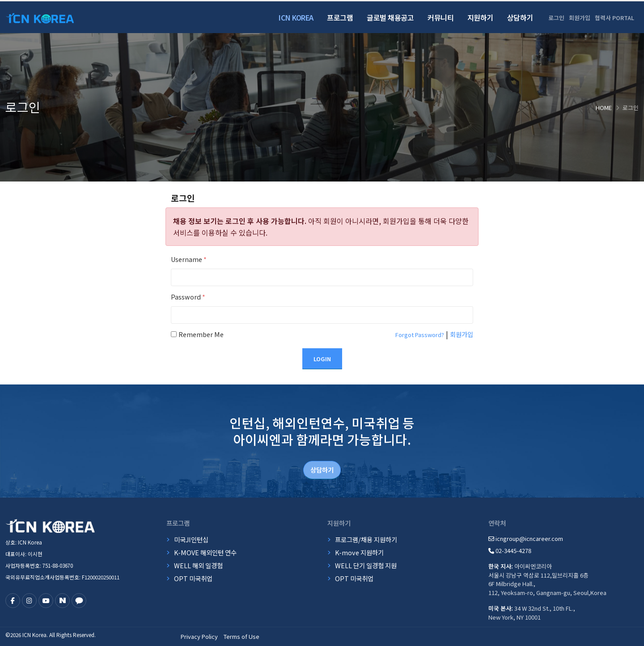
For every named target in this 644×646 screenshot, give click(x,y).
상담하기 (520, 17)
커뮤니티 (441, 17)
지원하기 (480, 17)
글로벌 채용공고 (390, 17)
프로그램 (340, 17)
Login (322, 359)
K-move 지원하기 (359, 552)
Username (189, 259)
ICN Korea (296, 17)
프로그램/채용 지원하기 (366, 539)
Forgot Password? (420, 335)
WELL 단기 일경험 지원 (366, 565)
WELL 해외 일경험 (198, 565)
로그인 (556, 18)
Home (604, 108)
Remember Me (201, 334)
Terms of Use (241, 636)
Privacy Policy (199, 636)
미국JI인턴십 (191, 539)
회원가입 (580, 18)
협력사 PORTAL (614, 18)
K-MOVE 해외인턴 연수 (205, 552)
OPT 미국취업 (193, 578)
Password (188, 297)
